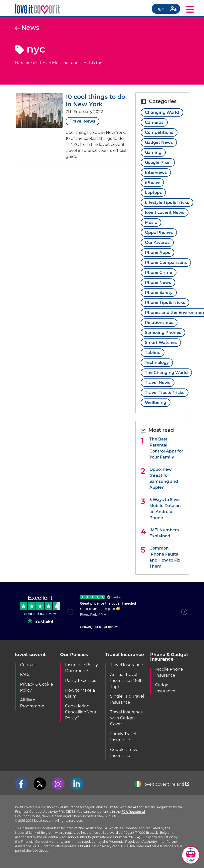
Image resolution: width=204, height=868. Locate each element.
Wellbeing (156, 403)
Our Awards (157, 243)
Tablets (153, 353)
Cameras (154, 122)
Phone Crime (159, 273)
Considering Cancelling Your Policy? (81, 712)
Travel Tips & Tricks (165, 393)
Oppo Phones (159, 233)
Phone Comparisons (166, 263)
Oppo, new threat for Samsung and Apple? (164, 478)
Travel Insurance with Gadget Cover (127, 718)
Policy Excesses (81, 681)
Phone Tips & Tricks (165, 303)
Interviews (156, 172)
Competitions (159, 132)
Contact (28, 665)
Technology (157, 363)
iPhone (152, 182)
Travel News (82, 121)
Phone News (158, 283)
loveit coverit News (165, 212)
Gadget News (159, 142)
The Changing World (166, 373)
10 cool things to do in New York (95, 100)
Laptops (153, 192)
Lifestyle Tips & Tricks (167, 202)
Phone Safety (159, 293)
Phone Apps (157, 253)
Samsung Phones (163, 333)
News (27, 28)
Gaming (153, 152)
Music (151, 223)
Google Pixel (158, 162)
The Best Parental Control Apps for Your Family (166, 448)
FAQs (25, 675)
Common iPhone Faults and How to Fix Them (165, 557)
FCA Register (133, 812)
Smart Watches (161, 343)
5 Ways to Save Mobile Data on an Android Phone (165, 509)
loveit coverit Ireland (162, 784)
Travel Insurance (127, 665)
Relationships (159, 323)
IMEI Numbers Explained (164, 533)
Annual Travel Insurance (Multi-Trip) (127, 681)
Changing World (162, 112)
